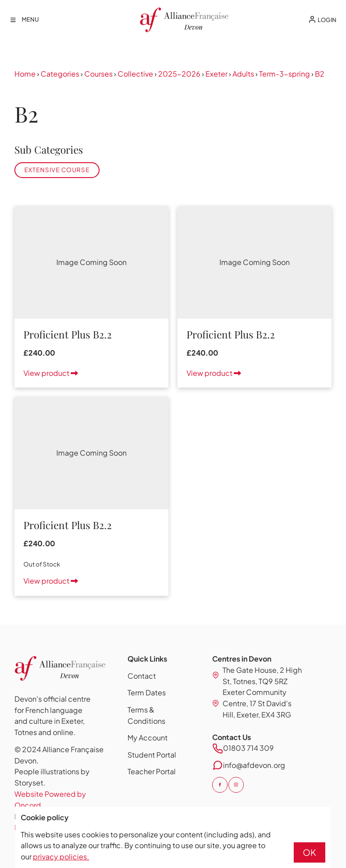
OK (310, 852)
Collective (135, 74)
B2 (320, 74)
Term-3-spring (285, 74)
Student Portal (152, 755)
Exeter (216, 74)
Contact (142, 676)
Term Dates (147, 692)
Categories (60, 74)
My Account (148, 738)
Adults (243, 74)
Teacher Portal (152, 771)
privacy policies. (61, 857)
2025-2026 (179, 74)
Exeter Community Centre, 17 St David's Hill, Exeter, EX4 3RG (257, 703)
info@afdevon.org (254, 765)
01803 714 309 (248, 748)
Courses (98, 74)
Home (25, 74)
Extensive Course (57, 170)
